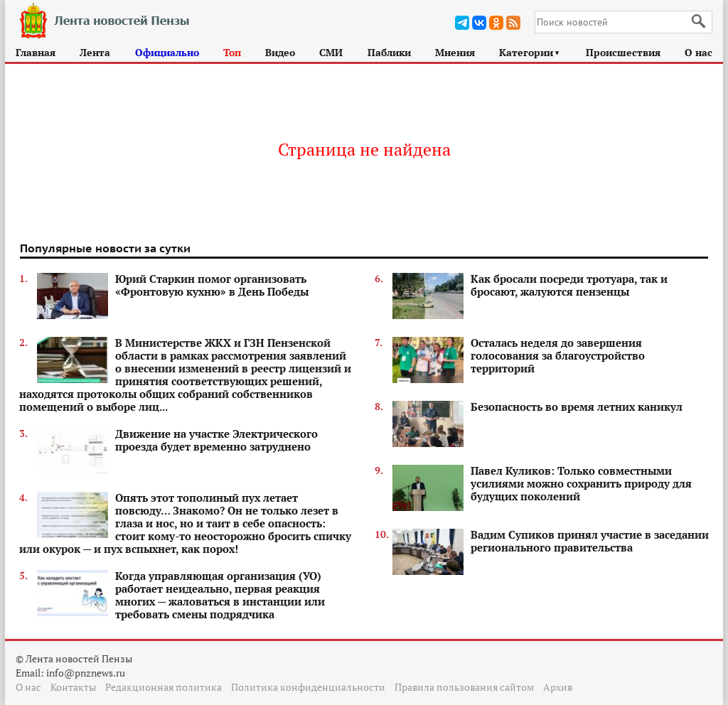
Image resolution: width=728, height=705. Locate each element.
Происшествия (623, 52)
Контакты (73, 687)
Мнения (455, 52)
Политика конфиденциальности (308, 687)
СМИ (331, 52)
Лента (95, 52)
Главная (36, 52)
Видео (280, 52)
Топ (232, 52)
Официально (167, 52)
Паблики (389, 52)
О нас (698, 52)
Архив (558, 687)
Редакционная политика (164, 687)
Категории (530, 52)
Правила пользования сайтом (464, 687)
